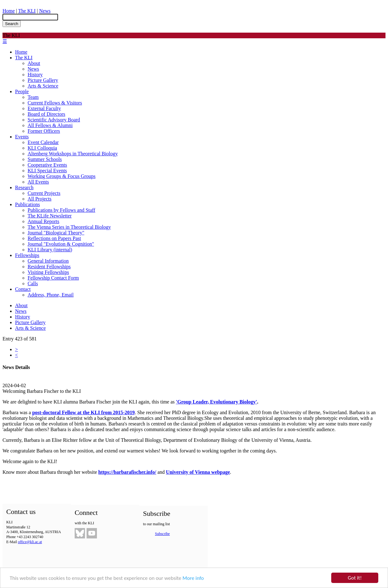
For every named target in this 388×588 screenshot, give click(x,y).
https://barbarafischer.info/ (127, 472)
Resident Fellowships (49, 267)
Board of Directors (46, 114)
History (35, 75)
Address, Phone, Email (51, 295)
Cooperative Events (47, 165)
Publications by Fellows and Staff (61, 210)
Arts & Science (43, 86)
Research (24, 187)
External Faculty (44, 108)
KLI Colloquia (42, 148)
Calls (33, 283)
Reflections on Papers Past (54, 238)
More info (193, 579)
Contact (23, 289)
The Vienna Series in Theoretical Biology (69, 227)
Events (22, 137)
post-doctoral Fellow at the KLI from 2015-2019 (84, 412)
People (22, 91)
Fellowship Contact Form (53, 278)
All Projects (40, 199)
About (34, 63)
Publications (27, 204)
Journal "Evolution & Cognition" (61, 244)
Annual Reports (43, 221)
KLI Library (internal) (50, 250)
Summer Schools (45, 159)
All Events (38, 182)
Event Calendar (43, 142)
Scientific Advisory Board (54, 120)
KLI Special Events (47, 171)
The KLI (27, 11)
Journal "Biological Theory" (56, 233)
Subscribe (162, 534)
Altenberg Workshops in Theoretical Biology (73, 154)
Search (12, 24)
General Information (48, 261)
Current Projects (44, 193)
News (45, 11)
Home (9, 11)
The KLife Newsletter (50, 216)
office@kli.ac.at (30, 542)
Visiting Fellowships (48, 272)
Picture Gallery (43, 80)
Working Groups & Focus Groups (61, 176)
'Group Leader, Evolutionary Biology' (217, 402)
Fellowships (27, 255)
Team (33, 97)
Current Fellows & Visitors (55, 103)
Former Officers (44, 131)
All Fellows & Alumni (50, 125)
